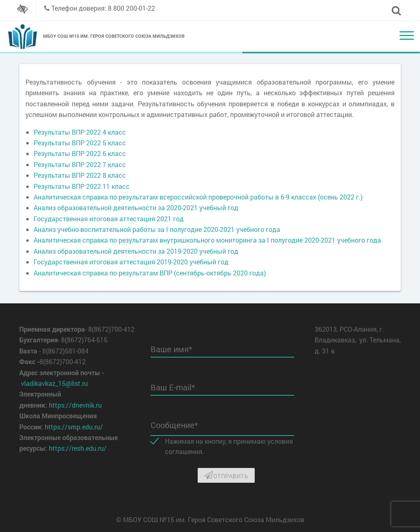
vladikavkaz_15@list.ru (54, 383)
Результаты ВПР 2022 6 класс (80, 153)
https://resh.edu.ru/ (78, 448)
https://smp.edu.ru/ (74, 427)
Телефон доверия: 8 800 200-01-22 (103, 8)
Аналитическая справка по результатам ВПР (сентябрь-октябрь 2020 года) (150, 273)
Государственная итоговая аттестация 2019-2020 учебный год (131, 262)
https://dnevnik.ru (75, 405)
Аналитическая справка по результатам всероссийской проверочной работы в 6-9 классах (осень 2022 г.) (198, 197)
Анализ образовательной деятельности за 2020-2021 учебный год (136, 208)
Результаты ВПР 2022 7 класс (80, 164)
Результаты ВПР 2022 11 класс (82, 186)
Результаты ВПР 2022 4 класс (80, 132)
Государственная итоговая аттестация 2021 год (109, 219)
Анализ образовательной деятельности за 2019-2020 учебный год (136, 251)
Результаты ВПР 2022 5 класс (80, 143)
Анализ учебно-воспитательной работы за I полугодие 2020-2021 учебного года (157, 229)
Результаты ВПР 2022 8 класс (80, 175)
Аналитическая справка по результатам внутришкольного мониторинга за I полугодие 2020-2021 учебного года (207, 240)
